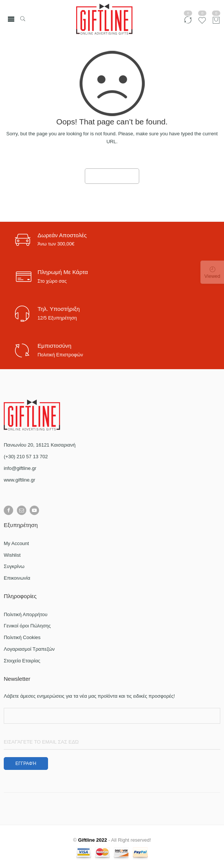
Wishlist (12, 555)
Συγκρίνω (14, 566)
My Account (16, 543)
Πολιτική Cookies (22, 637)
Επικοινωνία (17, 578)
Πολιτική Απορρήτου (26, 614)
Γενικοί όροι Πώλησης (27, 626)
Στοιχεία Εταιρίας (22, 661)
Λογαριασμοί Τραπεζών (29, 649)
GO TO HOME (112, 176)
